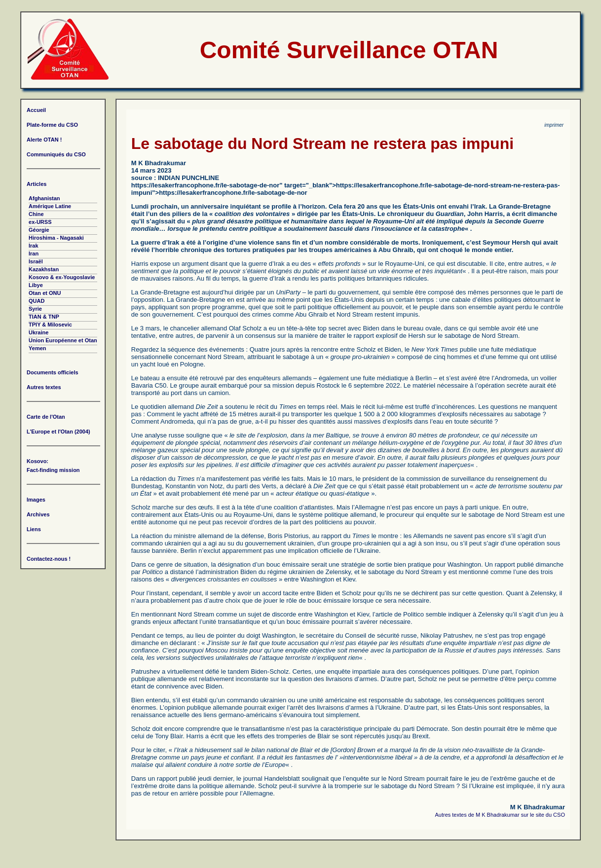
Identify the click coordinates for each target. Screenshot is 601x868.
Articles (37, 184)
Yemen (37, 348)
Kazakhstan (44, 269)
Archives (38, 514)
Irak (34, 246)
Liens (34, 529)
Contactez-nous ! (49, 559)
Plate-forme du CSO (52, 125)
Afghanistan (44, 198)
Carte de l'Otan (46, 417)
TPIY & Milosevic (50, 325)
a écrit (516, 214)
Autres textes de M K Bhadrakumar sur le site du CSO (500, 815)
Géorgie (39, 230)
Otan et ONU (45, 293)
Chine (36, 214)
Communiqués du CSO (56, 154)
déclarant (183, 643)
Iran (34, 253)
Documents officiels (53, 372)
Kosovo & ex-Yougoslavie (62, 277)
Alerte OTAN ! (44, 140)
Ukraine (38, 332)
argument (196, 264)
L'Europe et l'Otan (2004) (58, 432)
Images (36, 500)
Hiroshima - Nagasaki (56, 238)
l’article (382, 614)
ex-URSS (40, 222)
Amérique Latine (50, 206)
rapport (505, 564)
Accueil (36, 110)
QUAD (37, 301)
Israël (36, 261)
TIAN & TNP (44, 317)
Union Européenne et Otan (63, 340)
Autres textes (44, 387)
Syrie (35, 309)
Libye (36, 285)
